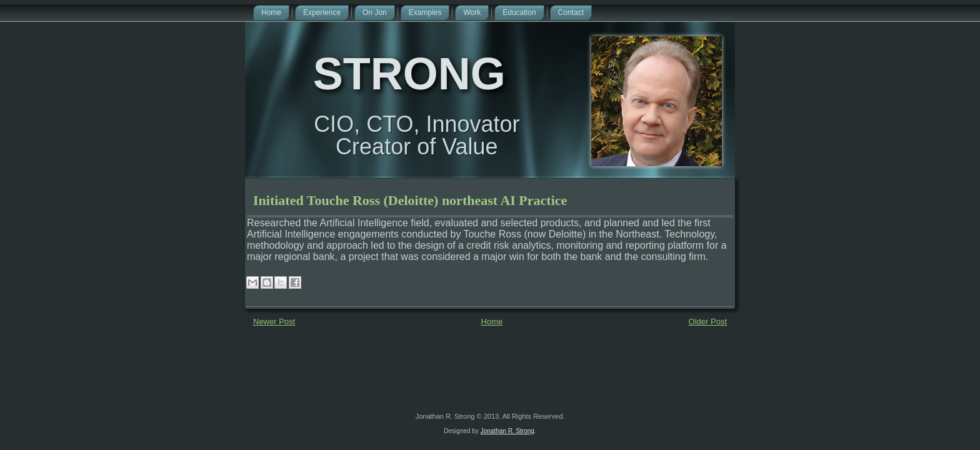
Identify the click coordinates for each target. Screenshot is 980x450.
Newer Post (274, 322)
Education (519, 12)
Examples (425, 12)
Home (271, 12)
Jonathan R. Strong (507, 431)
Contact (571, 12)
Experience (322, 12)
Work (472, 12)
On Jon (375, 12)
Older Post (708, 322)
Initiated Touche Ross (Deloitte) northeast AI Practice (410, 200)
